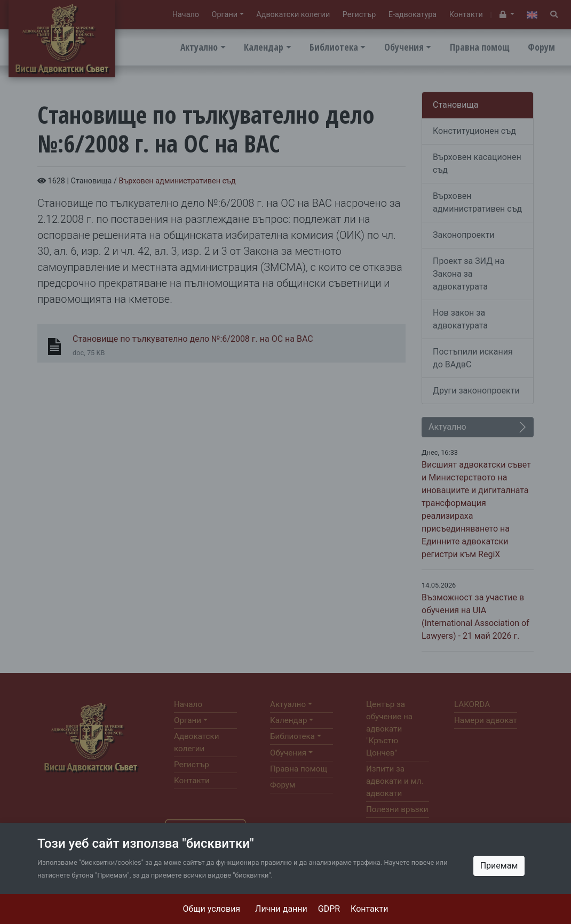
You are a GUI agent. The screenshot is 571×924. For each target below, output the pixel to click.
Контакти (369, 909)
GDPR (329, 909)
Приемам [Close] (499, 866)
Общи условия (212, 909)
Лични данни (281, 909)
